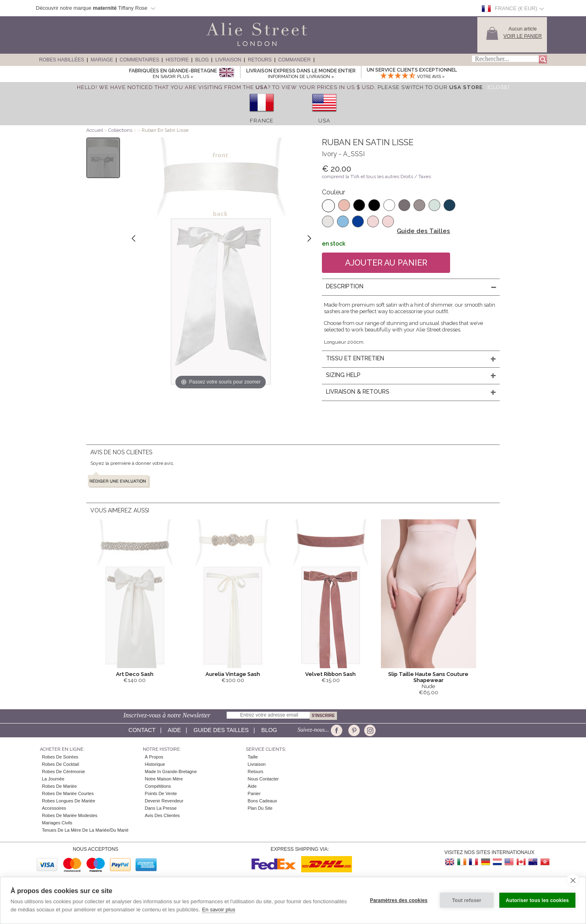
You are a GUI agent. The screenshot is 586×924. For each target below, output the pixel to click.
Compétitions (158, 786)
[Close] (499, 87)
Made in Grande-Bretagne (171, 771)
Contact (142, 730)
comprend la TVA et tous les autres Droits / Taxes (376, 177)
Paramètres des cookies (399, 900)
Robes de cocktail (60, 764)
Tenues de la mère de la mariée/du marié (85, 830)
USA (324, 121)
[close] (573, 880)
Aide (174, 730)
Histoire (177, 60)
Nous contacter (263, 779)
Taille (253, 757)
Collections (121, 130)
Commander (295, 60)
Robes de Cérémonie (63, 771)
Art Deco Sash (135, 674)
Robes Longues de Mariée (69, 801)
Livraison (228, 60)
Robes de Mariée (59, 786)
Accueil (95, 130)
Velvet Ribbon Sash (330, 674)
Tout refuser (467, 900)
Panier (254, 793)
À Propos (154, 757)
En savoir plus (219, 910)
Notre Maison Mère (164, 779)
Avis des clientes (162, 815)
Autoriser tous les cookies (537, 900)
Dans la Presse (161, 808)
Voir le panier (523, 36)
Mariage (102, 60)
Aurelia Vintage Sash (233, 674)
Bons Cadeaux (262, 801)
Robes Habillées (62, 60)
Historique (155, 764)
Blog (202, 60)
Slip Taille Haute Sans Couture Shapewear (428, 677)
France (262, 121)
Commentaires (139, 60)
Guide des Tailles (423, 231)
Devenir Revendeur (164, 801)
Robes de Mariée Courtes (68, 793)
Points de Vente (161, 793)
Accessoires (54, 808)
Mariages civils (57, 823)
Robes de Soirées (60, 757)
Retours (260, 60)
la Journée (53, 779)
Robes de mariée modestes (70, 815)
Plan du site (260, 808)
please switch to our (430, 87)
